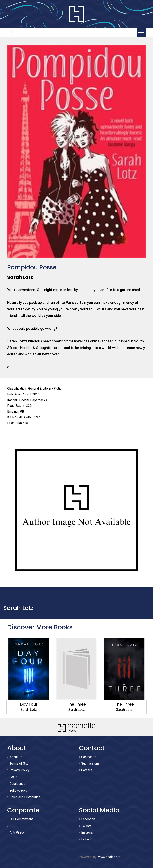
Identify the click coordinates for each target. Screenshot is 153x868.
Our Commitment (21, 819)
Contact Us (89, 757)
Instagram (88, 832)
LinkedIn (87, 839)
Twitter (86, 826)
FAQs (13, 777)
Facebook (88, 819)
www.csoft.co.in (109, 857)
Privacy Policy (20, 770)
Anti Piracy (17, 832)
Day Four (29, 704)
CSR (13, 826)
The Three (76, 704)
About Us (16, 757)
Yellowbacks (18, 790)
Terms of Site (19, 763)
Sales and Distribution (25, 797)
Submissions (90, 763)
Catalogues (17, 784)
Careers (87, 770)
